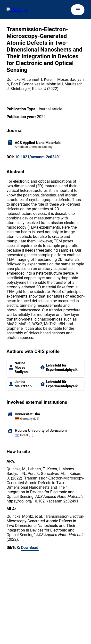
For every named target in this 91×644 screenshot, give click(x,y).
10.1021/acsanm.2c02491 (38, 157)
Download (30, 548)
